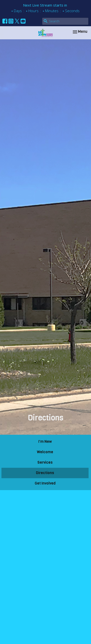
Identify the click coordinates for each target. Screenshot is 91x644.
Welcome (45, 452)
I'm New (45, 442)
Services (45, 462)
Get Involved (45, 483)
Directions (45, 473)
